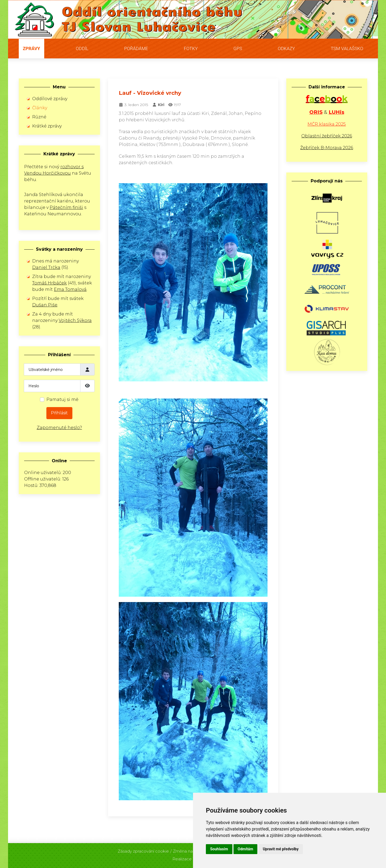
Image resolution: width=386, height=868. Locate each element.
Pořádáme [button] (136, 48)
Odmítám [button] (246, 849)
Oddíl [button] (82, 48)
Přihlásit (59, 413)
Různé (39, 117)
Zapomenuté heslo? (59, 428)
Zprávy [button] (31, 48)
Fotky (191, 48)
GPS (238, 48)
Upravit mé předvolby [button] (281, 849)
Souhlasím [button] (219, 849)
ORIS (316, 112)
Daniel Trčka (46, 267)
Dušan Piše (45, 305)
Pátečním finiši (66, 207)
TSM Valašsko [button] (347, 48)
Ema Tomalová (70, 289)
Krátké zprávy (47, 126)
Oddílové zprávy (50, 99)
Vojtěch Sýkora (75, 320)
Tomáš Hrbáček (49, 283)
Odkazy (286, 48)
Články (40, 108)
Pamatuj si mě (62, 399)
